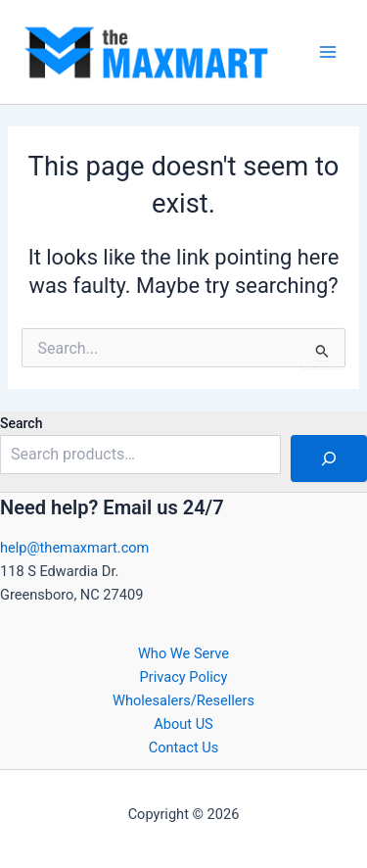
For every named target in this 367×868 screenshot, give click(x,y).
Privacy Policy (184, 677)
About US (183, 724)
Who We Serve (183, 653)
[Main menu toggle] (328, 52)
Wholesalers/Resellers (183, 700)
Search (21, 423)
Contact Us (184, 747)
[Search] (329, 458)
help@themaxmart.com (74, 548)
